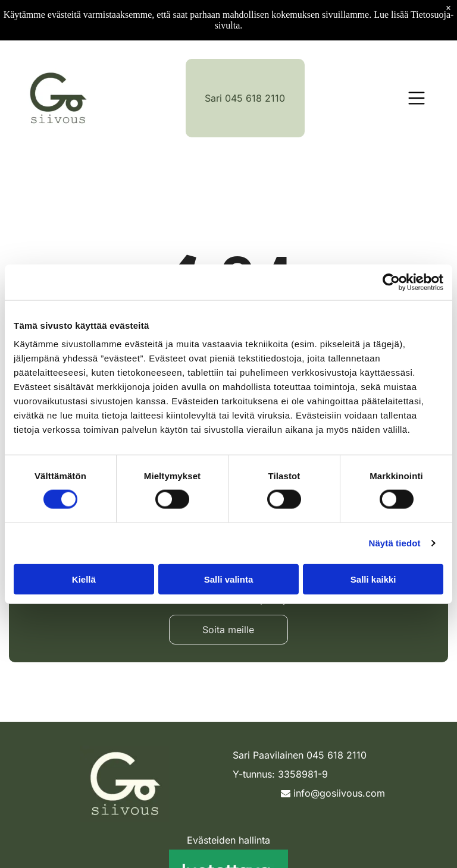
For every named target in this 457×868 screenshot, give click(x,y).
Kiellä (84, 579)
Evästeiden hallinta (228, 840)
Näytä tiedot (395, 543)
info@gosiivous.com (333, 793)
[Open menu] (417, 98)
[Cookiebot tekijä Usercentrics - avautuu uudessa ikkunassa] (391, 282)
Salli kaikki (373, 579)
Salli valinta (229, 579)
